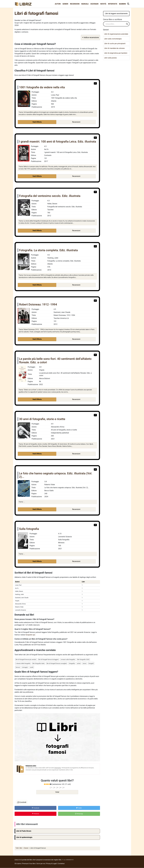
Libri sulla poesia (110, 58)
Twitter (79, 808)
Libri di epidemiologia (24, 837)
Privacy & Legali (52, 864)
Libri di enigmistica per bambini (116, 53)
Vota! (57, 792)
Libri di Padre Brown (24, 831)
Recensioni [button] (76, 122)
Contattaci (61, 864)
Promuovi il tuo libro (29, 864)
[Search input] (115, 24)
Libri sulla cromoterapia (113, 39)
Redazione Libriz (31, 766)
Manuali (85, 4)
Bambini (122, 4)
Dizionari (95, 4)
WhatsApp (79, 814)
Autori (58, 4)
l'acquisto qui (30, 635)
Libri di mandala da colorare (114, 48)
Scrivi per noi (41, 864)
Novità (103, 4)
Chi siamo (18, 864)
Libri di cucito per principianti (115, 44)
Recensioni (75, 4)
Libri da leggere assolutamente (116, 14)
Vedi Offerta (37, 122)
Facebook (35, 808)
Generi (65, 4)
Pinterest (35, 814)
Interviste (113, 4)
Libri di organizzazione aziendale (116, 34)
